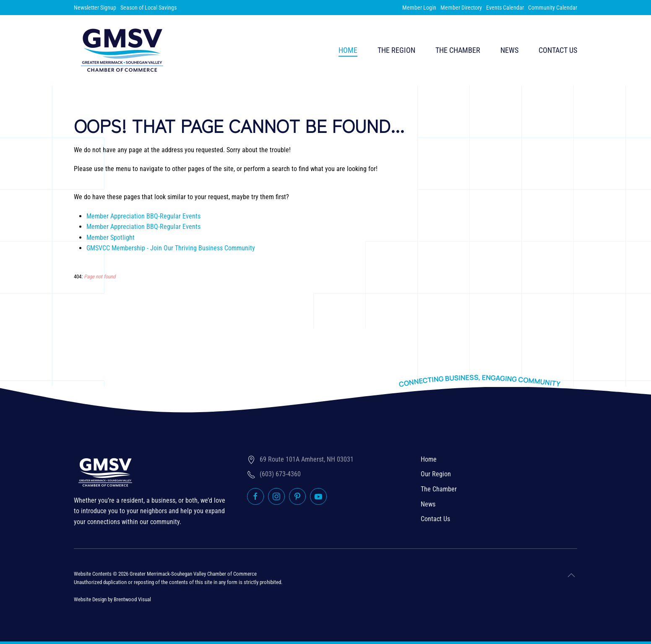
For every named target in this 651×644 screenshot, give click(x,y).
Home (348, 50)
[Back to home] (122, 50)
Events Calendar (505, 8)
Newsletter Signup (95, 8)
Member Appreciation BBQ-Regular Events (143, 216)
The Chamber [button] (458, 50)
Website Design (90, 599)
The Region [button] (396, 50)
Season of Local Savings (148, 8)
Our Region (436, 474)
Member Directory (461, 8)
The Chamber (439, 489)
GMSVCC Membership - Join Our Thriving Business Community (171, 248)
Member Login (419, 8)
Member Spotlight (111, 238)
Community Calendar (553, 8)
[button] (571, 575)
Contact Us (558, 50)
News (509, 50)
